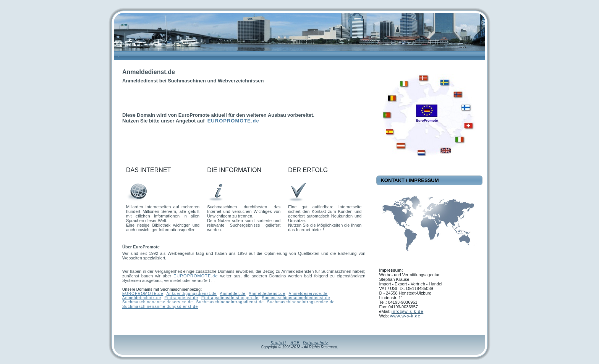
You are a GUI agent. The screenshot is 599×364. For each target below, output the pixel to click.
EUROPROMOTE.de (233, 121)
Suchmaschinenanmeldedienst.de (296, 298)
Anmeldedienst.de (267, 294)
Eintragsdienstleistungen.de (230, 298)
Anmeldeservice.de (308, 294)
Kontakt (278, 343)
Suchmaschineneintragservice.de (301, 302)
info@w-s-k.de (407, 311)
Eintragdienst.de (181, 298)
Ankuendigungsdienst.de (192, 294)
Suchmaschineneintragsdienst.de (230, 302)
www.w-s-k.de (405, 316)
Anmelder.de (233, 294)
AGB (295, 343)
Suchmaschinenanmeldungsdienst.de (160, 307)
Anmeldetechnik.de (142, 298)
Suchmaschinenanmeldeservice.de (158, 302)
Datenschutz (316, 343)
